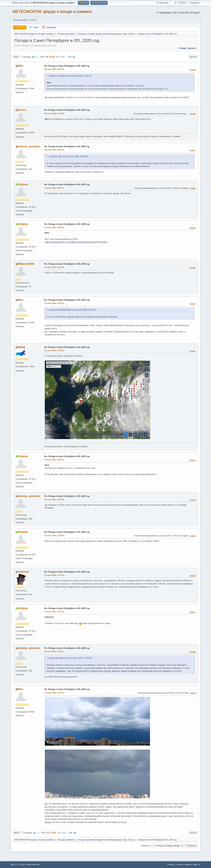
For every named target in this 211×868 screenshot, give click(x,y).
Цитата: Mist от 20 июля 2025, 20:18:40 (68, 156)
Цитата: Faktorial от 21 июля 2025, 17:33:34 (70, 658)
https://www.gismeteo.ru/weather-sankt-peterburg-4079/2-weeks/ (76, 242)
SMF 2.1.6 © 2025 (18, 865)
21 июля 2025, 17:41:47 (54, 651)
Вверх (17, 833)
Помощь (171, 865)
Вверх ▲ (197, 865)
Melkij (21, 347)
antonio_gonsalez (29, 146)
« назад (182, 48)
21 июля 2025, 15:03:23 (54, 227)
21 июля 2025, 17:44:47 (54, 693)
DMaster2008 (26, 264)
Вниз (16, 57)
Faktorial (23, 572)
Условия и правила (184, 865)
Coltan (130, 34)
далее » (192, 48)
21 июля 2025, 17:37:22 (54, 612)
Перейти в (146, 846)
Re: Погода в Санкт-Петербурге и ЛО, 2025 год (67, 66)
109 (47, 57)
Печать (193, 57)
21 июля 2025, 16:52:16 (54, 351)
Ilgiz (125, 34)
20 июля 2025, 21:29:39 (54, 113)
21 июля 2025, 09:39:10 (54, 188)
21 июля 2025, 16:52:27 (54, 460)
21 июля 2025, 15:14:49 (54, 267)
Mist (20, 66)
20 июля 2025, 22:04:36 (54, 150)
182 (70, 57)
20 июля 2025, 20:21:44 (54, 69)
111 (58, 57)
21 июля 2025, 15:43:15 (54, 303)
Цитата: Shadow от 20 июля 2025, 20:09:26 (70, 76)
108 (42, 57)
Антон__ (23, 110)
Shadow (23, 184)
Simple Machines (33, 865)
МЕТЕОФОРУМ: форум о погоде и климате (52, 11)
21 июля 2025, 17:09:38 (54, 499)
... (39, 57)
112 (62, 57)
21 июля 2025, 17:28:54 (54, 536)
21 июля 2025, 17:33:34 (54, 575)
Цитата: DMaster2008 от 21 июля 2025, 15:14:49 (73, 310)
